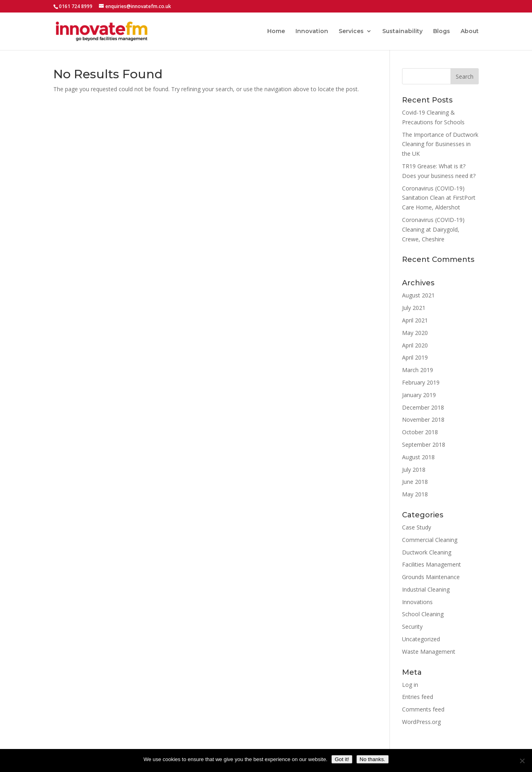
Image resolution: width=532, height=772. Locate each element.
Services (351, 31)
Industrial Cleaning (426, 589)
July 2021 (414, 308)
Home (276, 31)
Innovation (312, 31)
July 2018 (414, 470)
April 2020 (415, 345)
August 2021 (418, 295)
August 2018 (418, 457)
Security (412, 627)
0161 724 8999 (76, 6)
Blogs (442, 31)
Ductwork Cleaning (427, 552)
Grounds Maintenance (431, 577)
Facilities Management (431, 564)
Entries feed (418, 697)
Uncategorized (421, 639)
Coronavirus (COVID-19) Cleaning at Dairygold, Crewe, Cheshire (433, 229)
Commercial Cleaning (430, 540)
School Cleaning (423, 614)
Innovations (417, 602)
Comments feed (423, 709)
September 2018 (424, 445)
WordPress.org (421, 722)
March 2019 (418, 370)
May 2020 (415, 333)
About (470, 31)
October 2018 (420, 432)
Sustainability (402, 31)
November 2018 (423, 419)
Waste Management (429, 652)
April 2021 (415, 320)
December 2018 (423, 407)
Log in (410, 685)
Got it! (342, 759)
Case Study (417, 527)
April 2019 (415, 357)
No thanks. (373, 759)
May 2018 (415, 494)
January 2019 (419, 395)
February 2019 (421, 382)
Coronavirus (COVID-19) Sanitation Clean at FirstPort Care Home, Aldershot (439, 198)
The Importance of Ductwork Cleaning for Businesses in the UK (440, 144)
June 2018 (415, 482)
